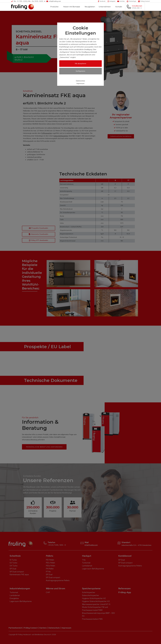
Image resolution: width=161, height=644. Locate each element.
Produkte (55, 7)
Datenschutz (80, 81)
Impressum (80, 83)
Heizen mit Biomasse (72, 7)
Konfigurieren (80, 71)
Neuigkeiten (90, 7)
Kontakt (119, 7)
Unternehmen (105, 7)
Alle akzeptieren (80, 63)
